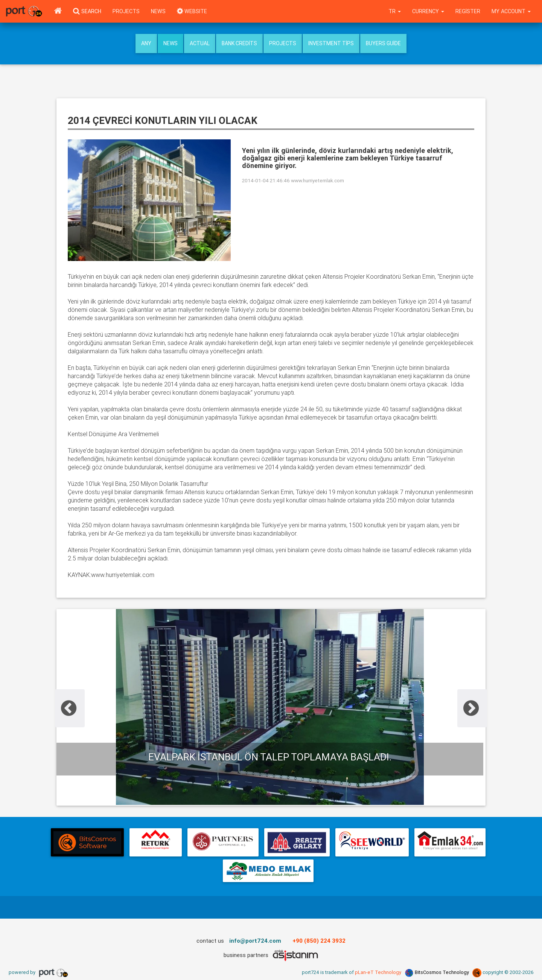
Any (146, 43)
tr (395, 11)
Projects (126, 11)
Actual (200, 43)
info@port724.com (255, 941)
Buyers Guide (383, 43)
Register (468, 11)
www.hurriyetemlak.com (317, 180)
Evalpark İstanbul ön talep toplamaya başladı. (270, 757)
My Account (511, 11)
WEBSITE (192, 11)
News (158, 11)
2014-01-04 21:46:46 (266, 180)
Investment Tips (331, 43)
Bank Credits (239, 43)
